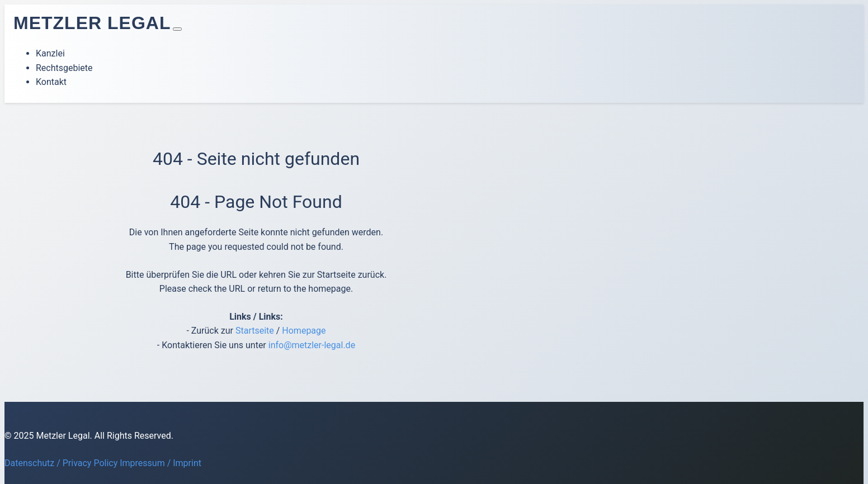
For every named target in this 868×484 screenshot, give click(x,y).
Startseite (255, 331)
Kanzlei (50, 53)
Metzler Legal (92, 23)
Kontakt (51, 82)
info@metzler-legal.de (312, 345)
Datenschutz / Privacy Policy (61, 463)
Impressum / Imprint (161, 463)
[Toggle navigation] (177, 29)
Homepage (304, 331)
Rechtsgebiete (64, 68)
